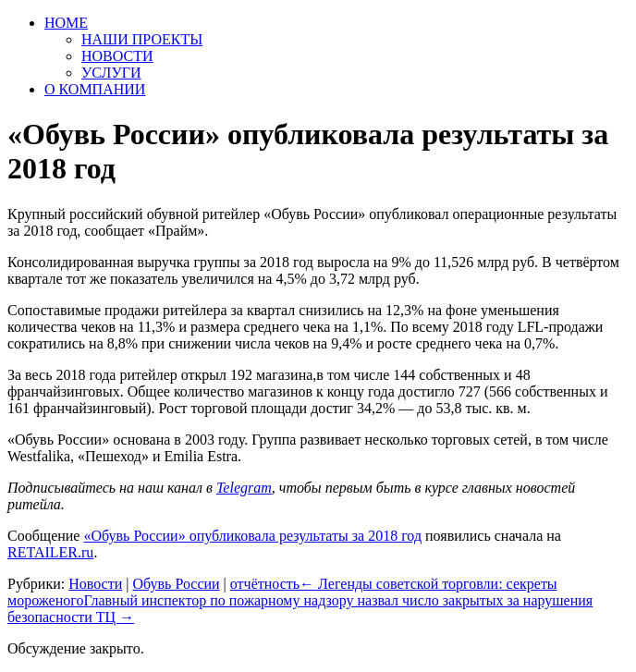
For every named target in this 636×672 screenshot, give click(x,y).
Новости (95, 584)
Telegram (244, 488)
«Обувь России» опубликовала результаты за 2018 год (252, 536)
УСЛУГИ (111, 73)
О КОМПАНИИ (95, 89)
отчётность (265, 584)
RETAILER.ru (50, 552)
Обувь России (176, 584)
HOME (66, 23)
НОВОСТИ (117, 56)
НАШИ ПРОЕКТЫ (142, 39)
